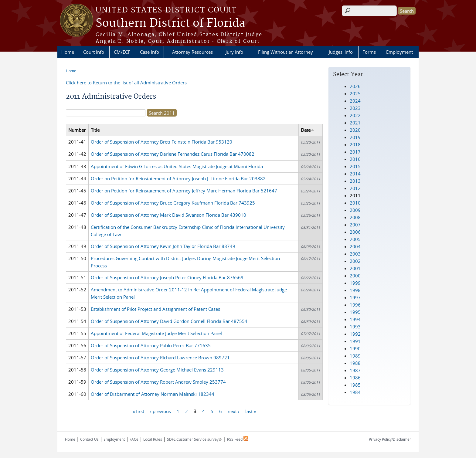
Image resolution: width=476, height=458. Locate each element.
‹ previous (160, 411)
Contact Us (89, 439)
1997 (355, 297)
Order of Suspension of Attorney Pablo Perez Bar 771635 (151, 345)
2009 (355, 210)
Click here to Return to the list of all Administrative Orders (126, 83)
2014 (355, 174)
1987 (355, 370)
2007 (355, 225)
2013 (355, 181)
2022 (355, 115)
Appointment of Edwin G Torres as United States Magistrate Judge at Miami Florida (177, 166)
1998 (355, 290)
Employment (399, 52)
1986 (355, 378)
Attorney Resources (192, 52)
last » (251, 411)
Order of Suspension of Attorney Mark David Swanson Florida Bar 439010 (168, 215)
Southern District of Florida (170, 23)
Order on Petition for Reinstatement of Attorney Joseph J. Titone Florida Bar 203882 (178, 178)
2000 (355, 276)
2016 (355, 159)
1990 (355, 348)
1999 (355, 283)
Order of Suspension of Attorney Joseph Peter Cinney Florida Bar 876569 (167, 277)
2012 (355, 188)
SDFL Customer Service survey (195, 439)
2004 (355, 246)
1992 (355, 334)
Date (308, 130)
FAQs (134, 439)
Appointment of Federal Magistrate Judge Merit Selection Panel (156, 333)
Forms (369, 52)
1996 (355, 305)
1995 (355, 312)
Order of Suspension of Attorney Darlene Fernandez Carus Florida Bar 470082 (173, 154)
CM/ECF (122, 52)
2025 (355, 93)
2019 (355, 137)
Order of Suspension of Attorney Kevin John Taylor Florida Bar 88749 (163, 246)
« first (138, 411)
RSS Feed (238, 439)
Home (68, 52)
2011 (355, 195)
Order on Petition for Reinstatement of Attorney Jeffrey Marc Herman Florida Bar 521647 (184, 191)
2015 (355, 166)
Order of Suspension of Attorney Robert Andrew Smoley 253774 (158, 382)
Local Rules (153, 439)
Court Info (94, 52)
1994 (355, 319)
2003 (355, 254)
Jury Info (234, 52)
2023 (355, 108)
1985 (355, 385)
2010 (355, 203)
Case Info (150, 52)
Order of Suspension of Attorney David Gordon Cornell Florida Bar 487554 (169, 321)
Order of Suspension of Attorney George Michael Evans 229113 (157, 370)
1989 (355, 356)
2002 (355, 261)
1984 (355, 392)
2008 (355, 217)
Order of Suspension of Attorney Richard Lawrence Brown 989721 (160, 358)
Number (77, 130)
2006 (355, 232)
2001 (355, 268)
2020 (355, 130)
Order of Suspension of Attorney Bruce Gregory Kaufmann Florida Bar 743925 (173, 203)
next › (234, 411)
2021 (355, 123)
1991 (355, 341)
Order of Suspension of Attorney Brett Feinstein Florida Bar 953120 (161, 142)
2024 (355, 101)
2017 (355, 152)
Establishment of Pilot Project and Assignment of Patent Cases (155, 309)
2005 (355, 239)
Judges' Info (341, 52)
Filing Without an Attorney (286, 52)
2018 (355, 144)
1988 (355, 363)
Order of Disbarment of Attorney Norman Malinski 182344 (153, 394)
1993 (355, 327)
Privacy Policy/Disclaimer (390, 439)
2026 (355, 86)
